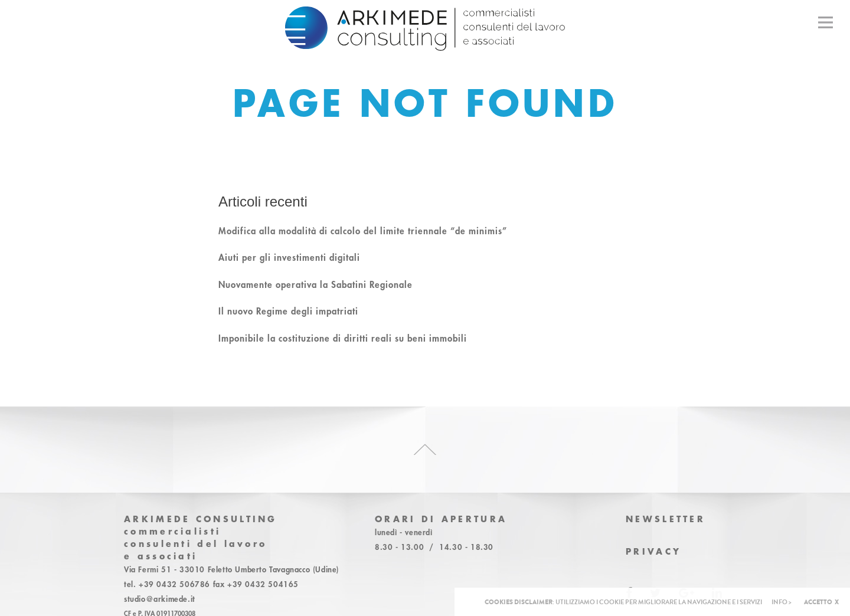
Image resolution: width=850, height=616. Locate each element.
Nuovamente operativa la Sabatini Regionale (316, 284)
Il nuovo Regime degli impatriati (288, 311)
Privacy (653, 551)
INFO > (782, 602)
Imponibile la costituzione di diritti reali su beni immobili (343, 338)
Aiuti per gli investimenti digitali (289, 257)
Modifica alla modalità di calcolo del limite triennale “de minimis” (363, 231)
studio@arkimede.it (160, 599)
